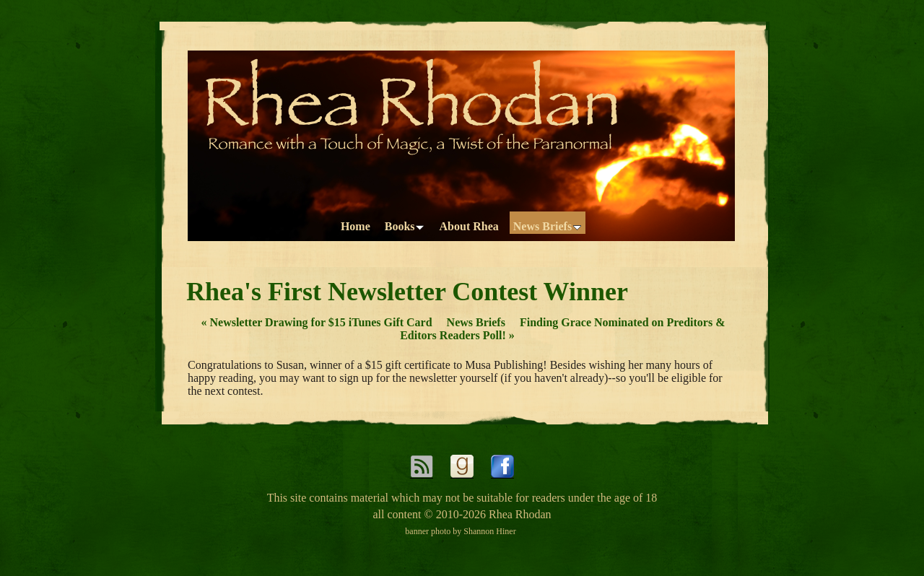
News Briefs (476, 322)
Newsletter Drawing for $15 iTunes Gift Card (316, 322)
